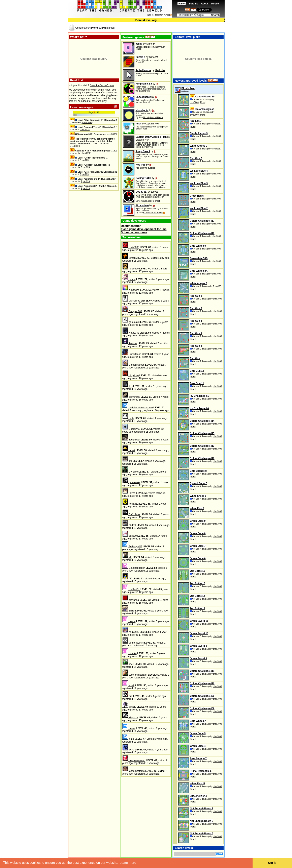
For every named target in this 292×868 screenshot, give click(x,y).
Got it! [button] (272, 863)
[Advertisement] (177, 28)
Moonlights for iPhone (153, 117)
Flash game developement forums (144, 229)
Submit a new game (134, 232)
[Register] (159, 15)
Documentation (131, 226)
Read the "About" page (102, 85)
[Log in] (151, 15)
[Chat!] (167, 15)
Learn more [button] (128, 863)
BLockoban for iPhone (153, 213)
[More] (202, 102)
